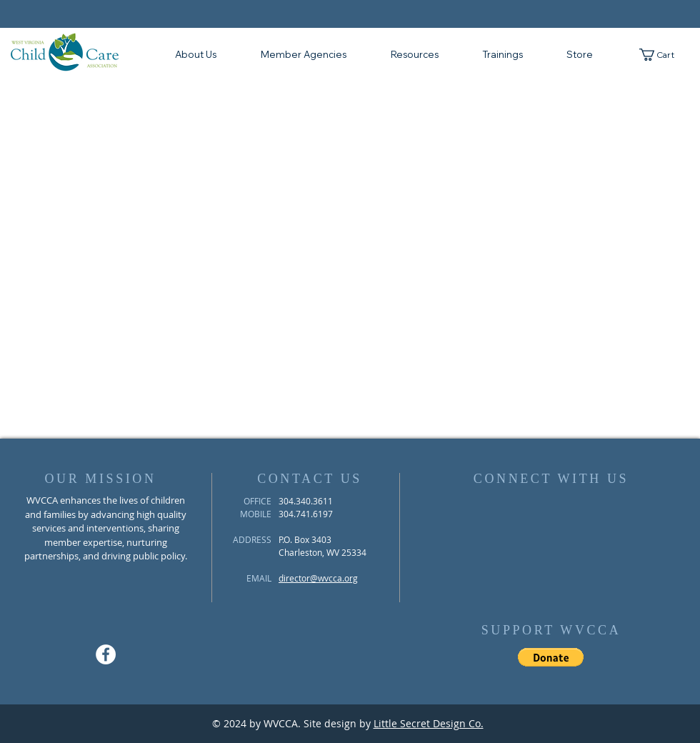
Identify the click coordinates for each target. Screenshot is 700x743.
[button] (414, 55)
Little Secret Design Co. (429, 723)
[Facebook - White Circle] (106, 654)
